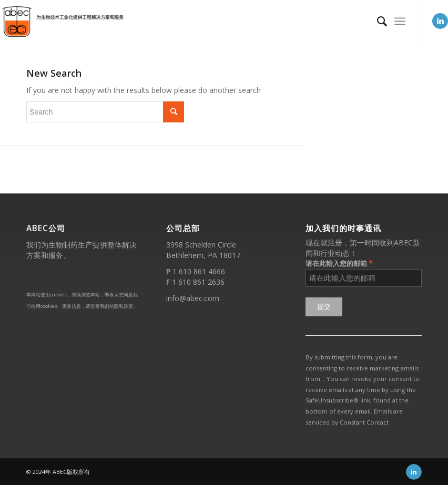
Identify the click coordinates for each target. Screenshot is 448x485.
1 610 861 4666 (199, 271)
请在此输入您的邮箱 (339, 263)
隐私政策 (124, 306)
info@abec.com (193, 298)
